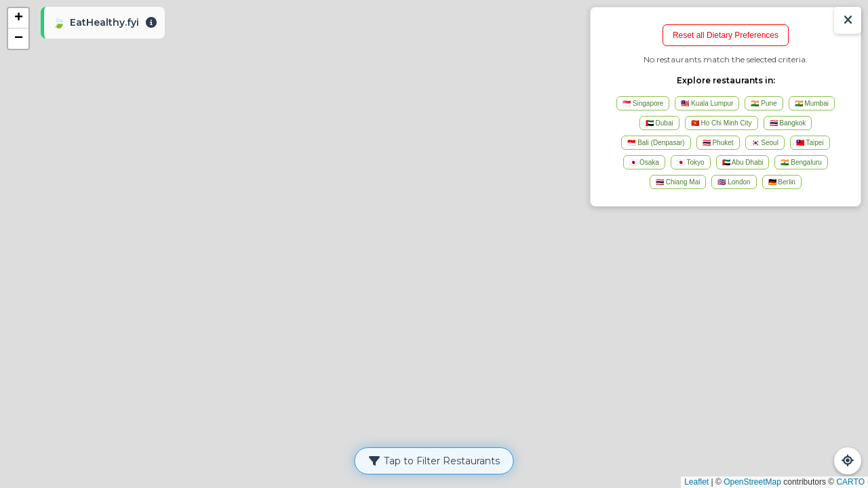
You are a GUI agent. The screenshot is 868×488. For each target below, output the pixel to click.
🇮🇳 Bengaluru (801, 162)
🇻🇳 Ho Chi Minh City (722, 123)
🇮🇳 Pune (764, 103)
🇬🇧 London (734, 182)
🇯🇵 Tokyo (691, 162)
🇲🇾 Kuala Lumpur (707, 103)
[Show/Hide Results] (848, 20)
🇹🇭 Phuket (718, 143)
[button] (18, 18)
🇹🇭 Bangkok (788, 123)
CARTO (850, 482)
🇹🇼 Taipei (810, 143)
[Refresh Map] (848, 461)
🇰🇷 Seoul (765, 143)
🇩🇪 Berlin (782, 182)
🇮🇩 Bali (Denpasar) (656, 143)
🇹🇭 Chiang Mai (678, 182)
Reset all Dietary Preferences (726, 35)
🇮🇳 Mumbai (812, 103)
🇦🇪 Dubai (659, 123)
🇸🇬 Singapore (643, 103)
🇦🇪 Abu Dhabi (743, 162)
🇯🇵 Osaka (644, 162)
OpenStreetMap (752, 482)
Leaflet (696, 482)
